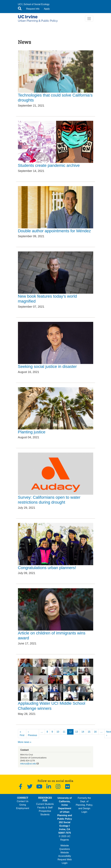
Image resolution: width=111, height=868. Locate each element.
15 (89, 732)
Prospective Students (45, 813)
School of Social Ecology (37, 4)
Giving (23, 805)
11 (64, 732)
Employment (23, 808)
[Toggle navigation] (89, 19)
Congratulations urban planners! (47, 568)
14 (83, 732)
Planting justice (32, 432)
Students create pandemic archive (49, 165)
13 (77, 732)
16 (95, 732)
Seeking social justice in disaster (47, 366)
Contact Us (23, 801)
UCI (20, 4)
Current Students (45, 804)
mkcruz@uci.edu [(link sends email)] (28, 764)
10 (58, 732)
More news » (25, 742)
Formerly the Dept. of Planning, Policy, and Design (84, 803)
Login (84, 812)
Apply (47, 9)
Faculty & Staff (45, 808)
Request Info (33, 9)
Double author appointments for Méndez (54, 231)
